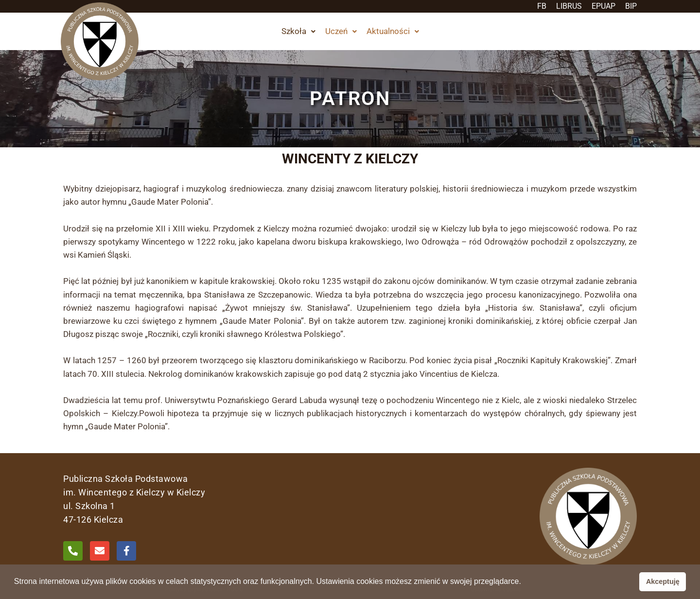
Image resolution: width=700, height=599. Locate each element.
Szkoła (298, 31)
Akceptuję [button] (663, 581)
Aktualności (393, 31)
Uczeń (341, 31)
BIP (631, 6)
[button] (298, 31)
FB (542, 6)
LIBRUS (569, 6)
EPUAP (604, 6)
